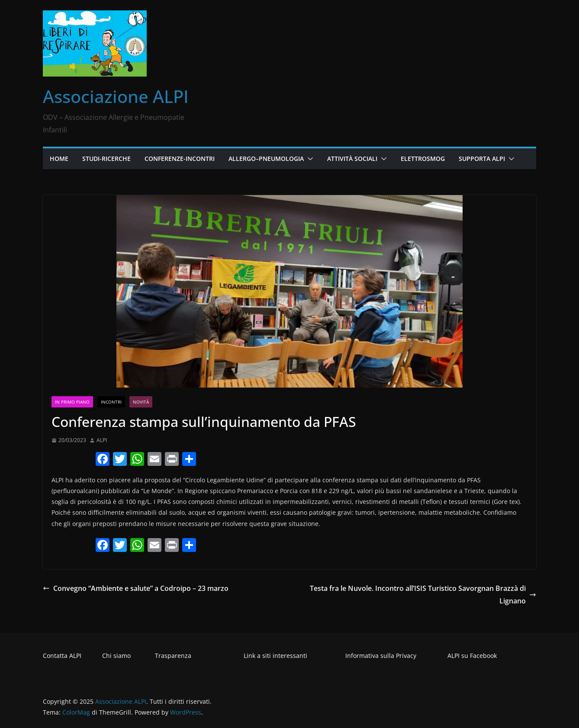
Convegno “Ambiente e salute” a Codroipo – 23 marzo (136, 588)
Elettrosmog (423, 159)
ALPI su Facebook (472, 656)
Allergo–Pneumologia (266, 159)
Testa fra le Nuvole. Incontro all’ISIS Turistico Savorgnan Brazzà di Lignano (423, 595)
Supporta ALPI (482, 159)
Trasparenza (173, 656)
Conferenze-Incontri (180, 159)
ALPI (102, 440)
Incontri (111, 402)
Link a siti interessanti (275, 656)
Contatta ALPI (62, 656)
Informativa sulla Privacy (381, 656)
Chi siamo (116, 656)
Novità (141, 402)
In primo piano (72, 402)
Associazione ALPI (116, 96)
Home (59, 159)
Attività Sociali (352, 159)
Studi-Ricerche (106, 159)
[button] (309, 159)
